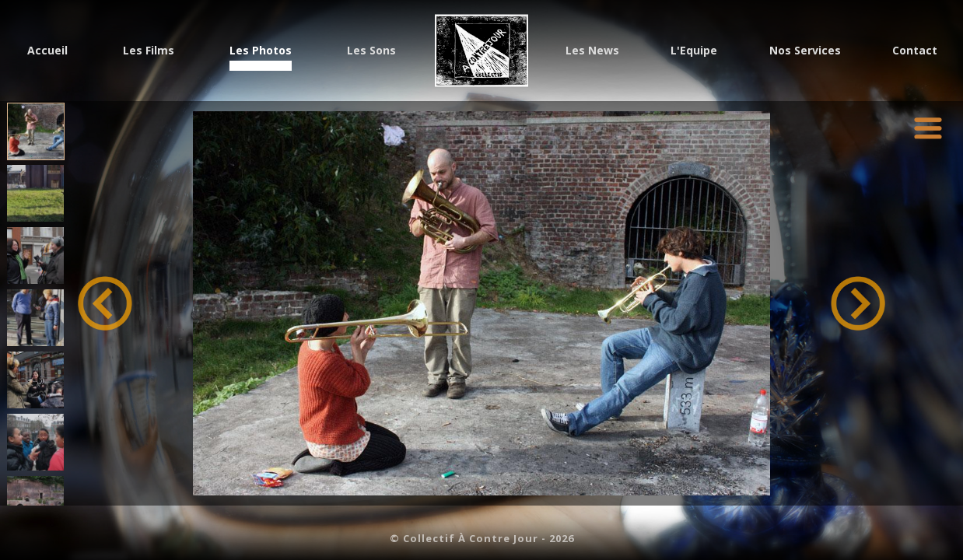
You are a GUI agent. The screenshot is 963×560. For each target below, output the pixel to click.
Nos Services (805, 52)
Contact (915, 52)
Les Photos (261, 52)
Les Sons (371, 52)
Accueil (47, 52)
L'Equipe (694, 52)
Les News (592, 52)
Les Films (149, 52)
